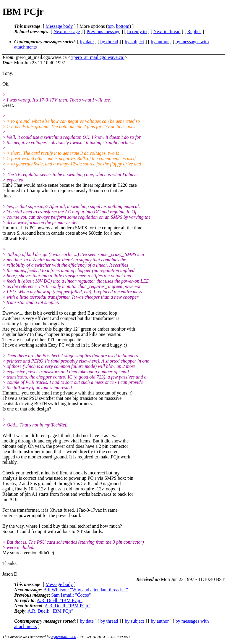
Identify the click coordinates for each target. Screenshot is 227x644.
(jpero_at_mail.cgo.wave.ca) (98, 57)
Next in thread (167, 32)
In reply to (137, 32)
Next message (67, 32)
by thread (109, 42)
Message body (59, 26)
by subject (134, 42)
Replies (194, 32)
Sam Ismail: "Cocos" (71, 595)
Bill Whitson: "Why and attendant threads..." (86, 590)
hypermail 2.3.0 (64, 637)
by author (160, 42)
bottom (123, 26)
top (111, 26)
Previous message (103, 32)
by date (87, 42)
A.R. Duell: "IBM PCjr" (60, 600)
